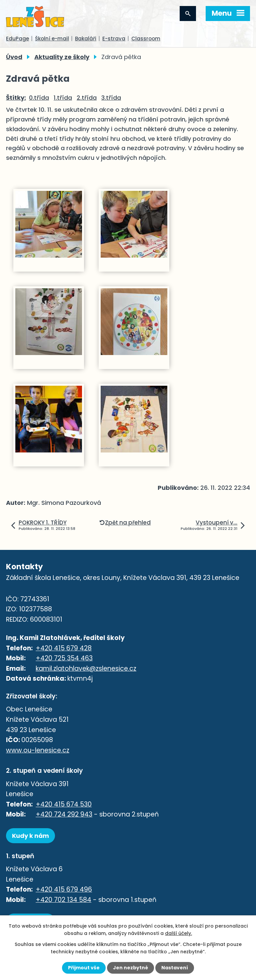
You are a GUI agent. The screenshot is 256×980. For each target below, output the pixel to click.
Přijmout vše (84, 968)
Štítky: (16, 98)
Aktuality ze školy (62, 57)
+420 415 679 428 (64, 648)
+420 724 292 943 (64, 814)
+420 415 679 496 (64, 889)
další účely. (178, 933)
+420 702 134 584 (63, 900)
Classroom (146, 39)
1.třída (63, 98)
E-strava (114, 39)
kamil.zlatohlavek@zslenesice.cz (86, 669)
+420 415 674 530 (64, 804)
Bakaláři (86, 39)
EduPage (17, 39)
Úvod (14, 57)
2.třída (87, 98)
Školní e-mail (52, 39)
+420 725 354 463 (64, 658)
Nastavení (175, 968)
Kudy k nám (30, 836)
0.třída (39, 98)
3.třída (111, 98)
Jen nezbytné (130, 968)
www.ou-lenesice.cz (38, 750)
